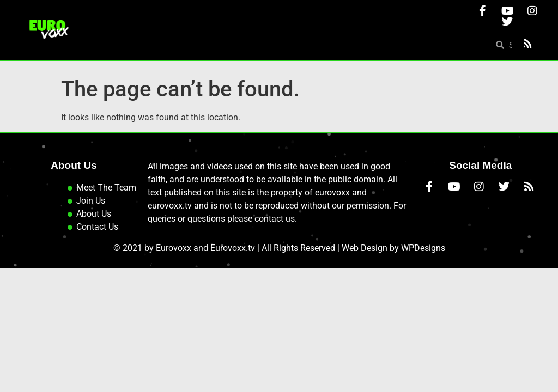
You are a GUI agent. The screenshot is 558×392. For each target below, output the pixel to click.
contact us (275, 219)
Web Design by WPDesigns (393, 248)
